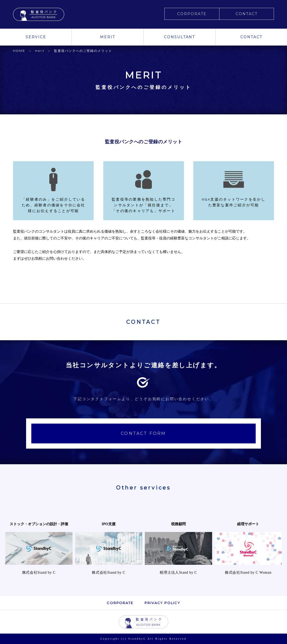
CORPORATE (192, 14)
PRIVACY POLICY (162, 603)
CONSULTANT (180, 37)
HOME (19, 51)
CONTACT (247, 14)
